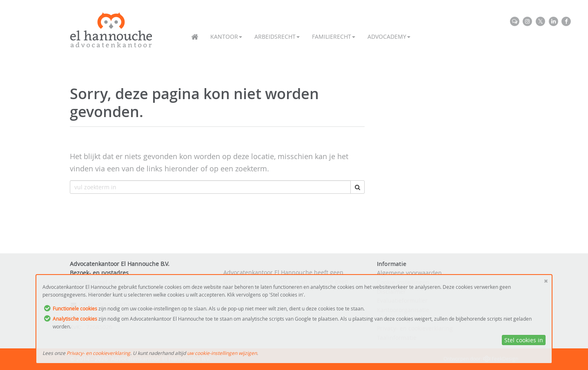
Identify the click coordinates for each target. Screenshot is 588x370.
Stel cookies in (524, 340)
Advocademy (389, 37)
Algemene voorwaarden (409, 273)
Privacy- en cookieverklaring (98, 353)
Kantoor (226, 37)
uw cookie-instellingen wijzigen (222, 353)
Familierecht (334, 37)
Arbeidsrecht (277, 37)
